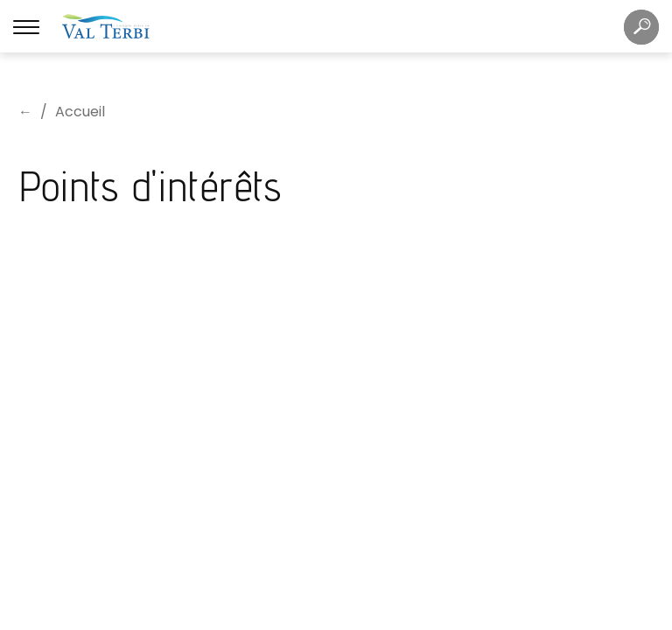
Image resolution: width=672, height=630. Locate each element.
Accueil (80, 112)
